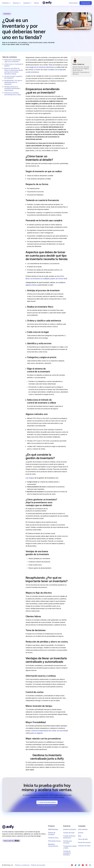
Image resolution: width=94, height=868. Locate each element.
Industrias (28, 3)
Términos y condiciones (22, 865)
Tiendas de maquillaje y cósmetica (67, 853)
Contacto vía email (84, 846)
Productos (7, 3)
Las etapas (30, 478)
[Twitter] (90, 865)
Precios (37, 3)
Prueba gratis (86, 3)
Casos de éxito (83, 839)
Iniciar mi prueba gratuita (46, 802)
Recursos (17, 3)
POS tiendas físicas (54, 841)
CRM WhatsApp (53, 829)
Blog (80, 836)
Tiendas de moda (69, 833)
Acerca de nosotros (84, 842)
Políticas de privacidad (38, 865)
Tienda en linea (53, 838)
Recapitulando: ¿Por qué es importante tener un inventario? (13, 82)
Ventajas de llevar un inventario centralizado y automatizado (12, 89)
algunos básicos (32, 285)
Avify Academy (83, 829)
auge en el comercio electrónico (42, 67)
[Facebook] (72, 865)
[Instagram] (86, 865)
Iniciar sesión (73, 3)
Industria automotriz (70, 829)
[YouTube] (83, 865)
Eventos (81, 833)
